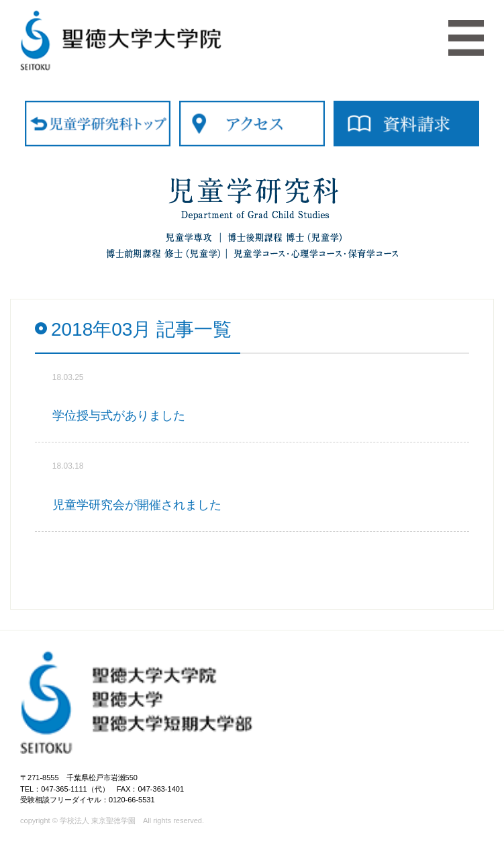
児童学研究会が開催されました (137, 505)
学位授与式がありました (119, 416)
